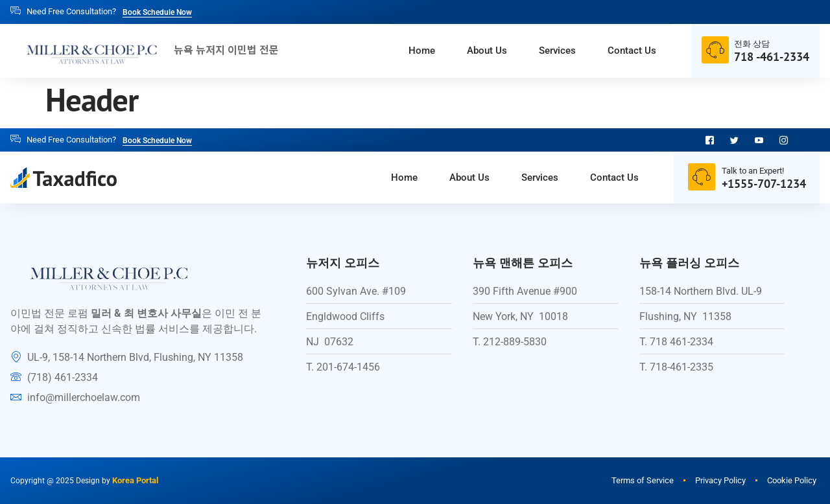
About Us (463, 51)
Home (389, 51)
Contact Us (627, 51)
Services (543, 51)
